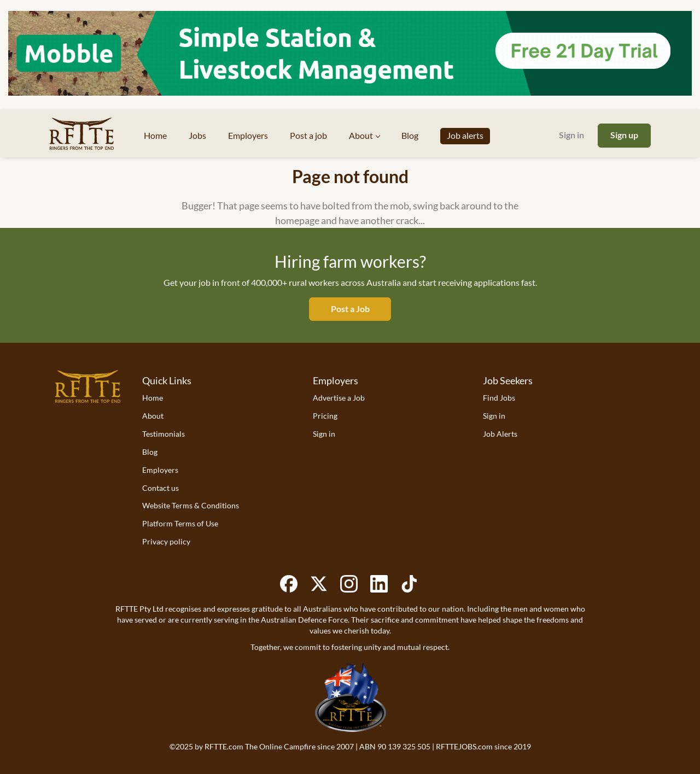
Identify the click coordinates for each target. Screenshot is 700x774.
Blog (150, 452)
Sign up (624, 135)
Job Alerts (500, 434)
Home (153, 398)
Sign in (571, 135)
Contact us (161, 488)
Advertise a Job (339, 398)
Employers (160, 470)
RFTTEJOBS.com (464, 746)
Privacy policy (166, 541)
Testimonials (164, 434)
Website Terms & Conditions (191, 505)
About (153, 416)
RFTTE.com (224, 746)
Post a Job (350, 309)
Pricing (325, 416)
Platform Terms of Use (180, 523)
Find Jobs (499, 398)
